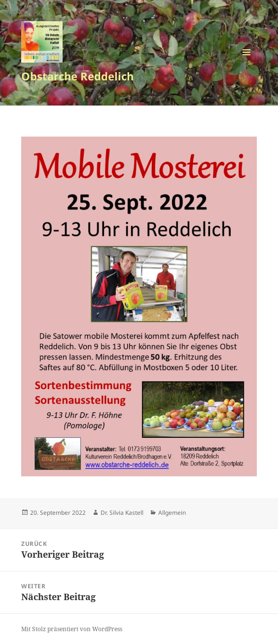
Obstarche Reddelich (77, 76)
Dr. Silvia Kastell (122, 513)
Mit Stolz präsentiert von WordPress (72, 629)
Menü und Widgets (247, 62)
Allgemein (172, 513)
